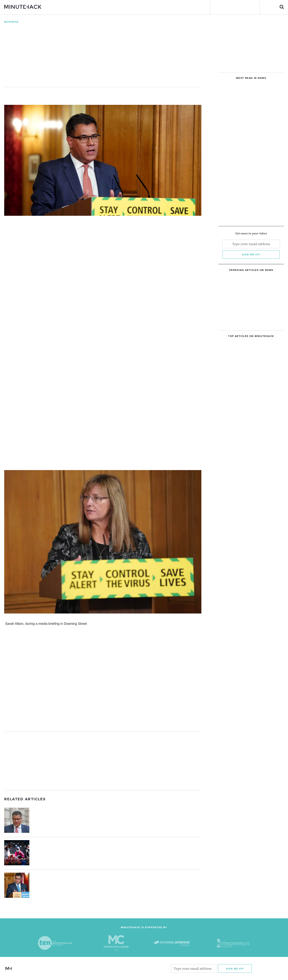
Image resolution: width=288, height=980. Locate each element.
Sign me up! (251, 255)
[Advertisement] (103, 761)
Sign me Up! (235, 969)
